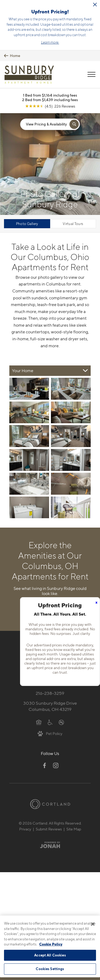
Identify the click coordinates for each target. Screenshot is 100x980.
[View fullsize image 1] (71, 389)
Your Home (23, 371)
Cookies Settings (50, 969)
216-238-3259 (50, 693)
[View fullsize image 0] (29, 389)
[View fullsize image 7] (71, 460)
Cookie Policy (51, 944)
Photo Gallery (27, 224)
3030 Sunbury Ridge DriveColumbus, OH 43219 (50, 706)
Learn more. (50, 42)
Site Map (74, 829)
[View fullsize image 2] (29, 413)
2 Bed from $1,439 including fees (50, 100)
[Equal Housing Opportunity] (39, 722)
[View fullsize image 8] (29, 484)
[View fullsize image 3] (71, 413)
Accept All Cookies (50, 955)
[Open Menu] (91, 74)
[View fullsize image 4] (29, 436)
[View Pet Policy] (50, 733)
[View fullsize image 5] (71, 436)
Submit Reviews (49, 829)
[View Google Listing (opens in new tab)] (50, 106)
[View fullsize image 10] (29, 508)
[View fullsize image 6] (29, 460)
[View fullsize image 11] (71, 508)
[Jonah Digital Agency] (50, 845)
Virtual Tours (73, 224)
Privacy (25, 829)
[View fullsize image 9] (71, 484)
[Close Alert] (95, 5)
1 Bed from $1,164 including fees (50, 95)
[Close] (93, 924)
